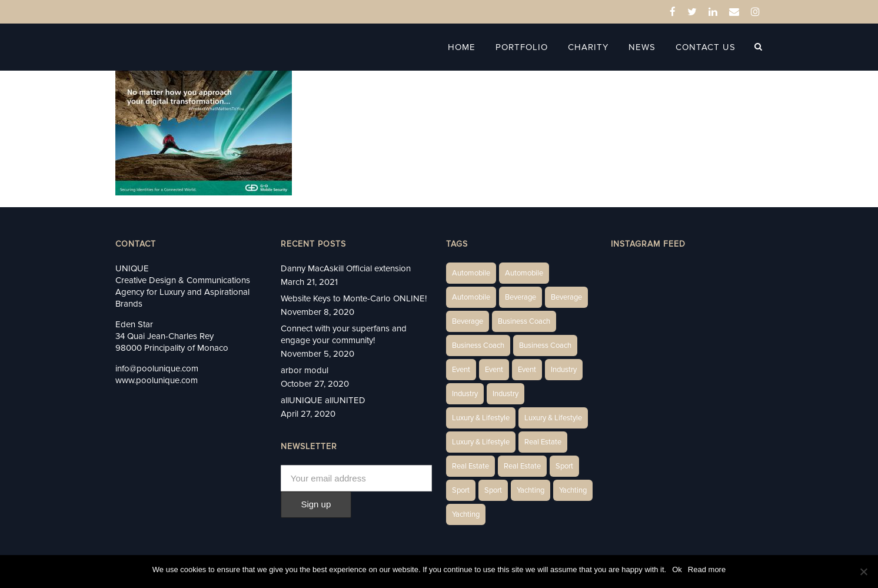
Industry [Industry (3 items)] (564, 370)
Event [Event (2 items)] (461, 370)
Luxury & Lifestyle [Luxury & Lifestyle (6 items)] (481, 418)
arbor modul (305, 370)
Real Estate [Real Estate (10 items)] (470, 466)
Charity (588, 47)
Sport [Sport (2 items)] (564, 466)
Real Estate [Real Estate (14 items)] (543, 442)
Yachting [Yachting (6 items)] (531, 490)
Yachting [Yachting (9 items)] (466, 514)
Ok (677, 569)
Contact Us (706, 47)
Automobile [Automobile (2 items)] (524, 273)
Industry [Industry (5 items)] (505, 394)
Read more (707, 569)
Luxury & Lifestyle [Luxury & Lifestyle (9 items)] (481, 442)
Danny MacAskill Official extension (346, 268)
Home (462, 47)
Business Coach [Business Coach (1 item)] (524, 321)
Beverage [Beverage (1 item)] (521, 297)
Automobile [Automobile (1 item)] (471, 273)
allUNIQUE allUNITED (323, 400)
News (642, 47)
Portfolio (522, 47)
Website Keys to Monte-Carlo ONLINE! (354, 298)
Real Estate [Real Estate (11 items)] (522, 466)
